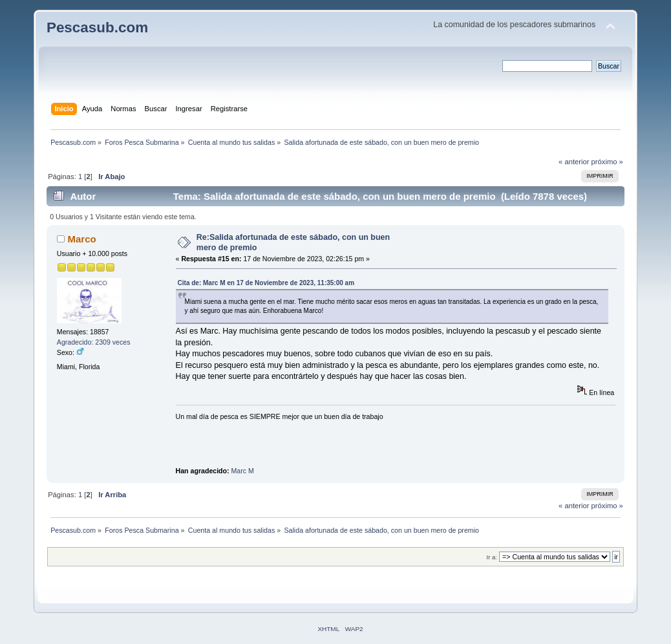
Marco (82, 239)
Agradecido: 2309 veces (94, 342)
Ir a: (492, 557)
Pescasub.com (97, 27)
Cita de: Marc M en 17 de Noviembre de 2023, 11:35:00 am (266, 283)
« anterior (574, 162)
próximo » (607, 162)
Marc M (243, 471)
